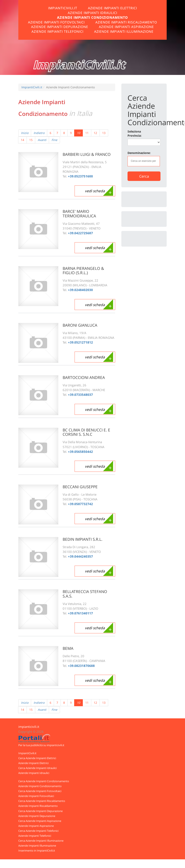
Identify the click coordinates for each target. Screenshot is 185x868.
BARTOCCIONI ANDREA (85, 377)
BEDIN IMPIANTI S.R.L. (84, 539)
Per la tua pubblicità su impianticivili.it (41, 745)
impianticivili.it (29, 727)
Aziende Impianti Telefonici (57, 31)
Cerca (144, 176)
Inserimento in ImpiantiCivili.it (37, 851)
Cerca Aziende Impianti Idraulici (37, 768)
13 (104, 133)
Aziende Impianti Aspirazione (126, 27)
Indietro (39, 133)
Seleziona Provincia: (135, 133)
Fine (54, 140)
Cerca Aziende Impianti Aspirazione (40, 821)
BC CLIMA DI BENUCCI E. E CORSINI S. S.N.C (88, 432)
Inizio (25, 133)
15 (31, 140)
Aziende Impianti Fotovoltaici (56, 22)
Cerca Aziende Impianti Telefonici (38, 831)
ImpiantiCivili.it (63, 8)
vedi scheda (94, 191)
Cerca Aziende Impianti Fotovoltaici (40, 791)
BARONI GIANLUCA (81, 325)
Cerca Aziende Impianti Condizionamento (44, 781)
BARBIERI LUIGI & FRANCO (88, 154)
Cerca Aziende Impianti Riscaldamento (42, 801)
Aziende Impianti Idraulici (92, 13)
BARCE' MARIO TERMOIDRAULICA (80, 214)
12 (95, 133)
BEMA (68, 648)
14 (22, 140)
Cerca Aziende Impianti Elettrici (37, 758)
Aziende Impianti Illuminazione (124, 31)
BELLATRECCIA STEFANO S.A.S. (86, 594)
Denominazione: (139, 153)
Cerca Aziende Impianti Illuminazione (41, 841)
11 (87, 133)
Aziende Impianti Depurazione (60, 27)
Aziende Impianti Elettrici (112, 8)
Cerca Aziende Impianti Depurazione (40, 811)
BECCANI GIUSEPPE (81, 487)
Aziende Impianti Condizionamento (92, 17)
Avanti (42, 140)
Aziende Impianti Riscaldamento (126, 22)
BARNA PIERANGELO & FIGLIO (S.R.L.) (84, 271)
